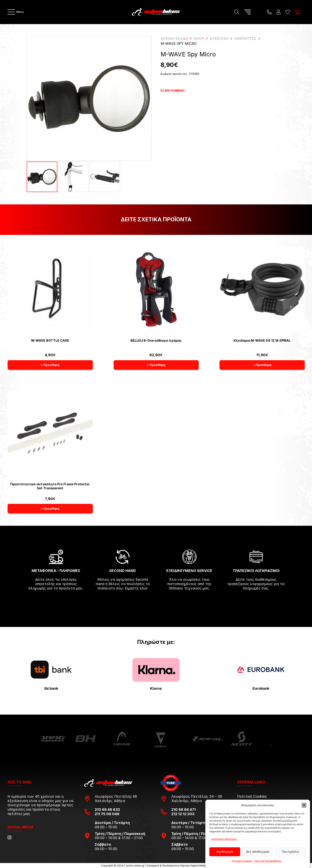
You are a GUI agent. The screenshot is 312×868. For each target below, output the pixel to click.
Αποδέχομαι (225, 852)
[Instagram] (9, 838)
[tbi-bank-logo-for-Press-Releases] (51, 670)
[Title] (269, 12)
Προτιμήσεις (291, 852)
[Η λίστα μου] (288, 12)
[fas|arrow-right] (56, 600)
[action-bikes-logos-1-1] (156, 12)
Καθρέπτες (245, 39)
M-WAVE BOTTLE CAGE (50, 340)
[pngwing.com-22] (156, 670)
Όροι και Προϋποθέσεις (268, 861)
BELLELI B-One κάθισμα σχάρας (156, 340)
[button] (304, 805)
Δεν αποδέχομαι (258, 852)
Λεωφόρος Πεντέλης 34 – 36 (197, 796)
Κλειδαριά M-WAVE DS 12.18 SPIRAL (262, 340)
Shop (199, 39)
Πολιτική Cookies (242, 861)
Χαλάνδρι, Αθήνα (110, 801)
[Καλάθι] (297, 12)
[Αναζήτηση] (237, 12)
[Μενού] (16, 12)
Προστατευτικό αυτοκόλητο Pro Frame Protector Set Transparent (50, 486)
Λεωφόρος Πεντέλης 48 (116, 796)
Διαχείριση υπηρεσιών (224, 839)
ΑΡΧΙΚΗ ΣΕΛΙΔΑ (174, 39)
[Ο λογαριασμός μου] (278, 12)
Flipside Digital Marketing (196, 865)
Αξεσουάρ (219, 39)
